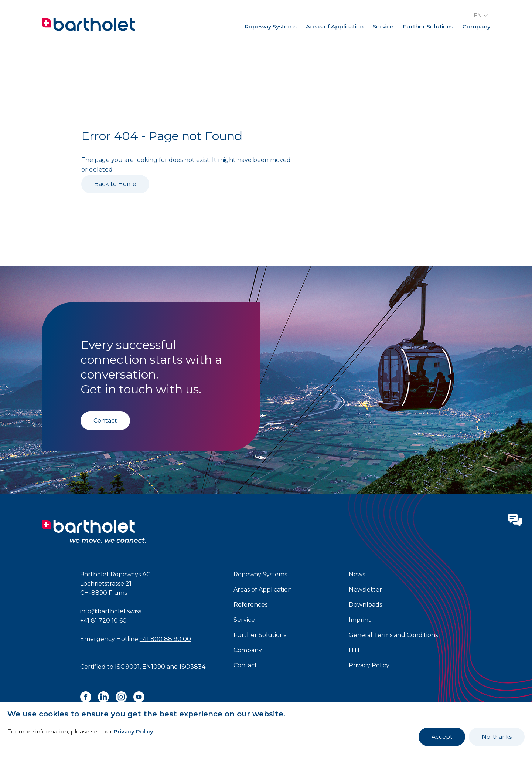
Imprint (360, 620)
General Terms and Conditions (393, 635)
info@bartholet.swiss (111, 611)
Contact (105, 421)
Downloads (365, 605)
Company (476, 26)
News (357, 574)
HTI (354, 650)
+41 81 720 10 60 (103, 621)
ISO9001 (127, 667)
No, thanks (497, 737)
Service (383, 26)
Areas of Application (335, 26)
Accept (442, 737)
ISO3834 (192, 667)
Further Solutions (428, 26)
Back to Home (115, 184)
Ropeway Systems (271, 26)
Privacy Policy (133, 731)
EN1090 (154, 667)
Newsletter (365, 589)
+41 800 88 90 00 (165, 639)
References (250, 605)
